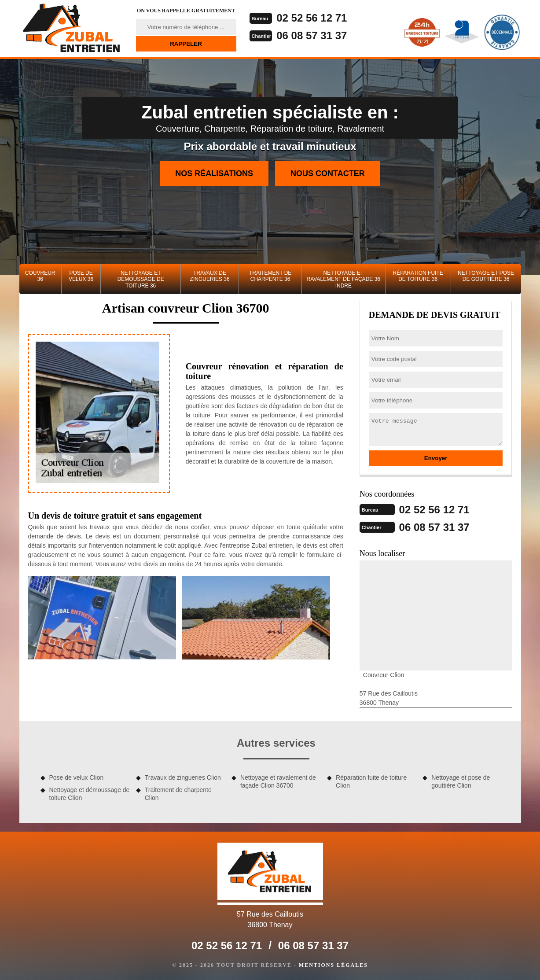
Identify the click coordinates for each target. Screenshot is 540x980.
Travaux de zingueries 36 (210, 276)
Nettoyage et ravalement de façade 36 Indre (343, 279)
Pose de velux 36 (81, 276)
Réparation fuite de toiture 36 (418, 276)
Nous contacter (328, 173)
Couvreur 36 (40, 276)
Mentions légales (333, 965)
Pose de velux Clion (77, 777)
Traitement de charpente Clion (178, 794)
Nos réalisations (214, 173)
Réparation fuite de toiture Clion (371, 781)
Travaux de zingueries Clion (183, 777)
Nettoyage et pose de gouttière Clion (461, 781)
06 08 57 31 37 (312, 35)
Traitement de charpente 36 (270, 276)
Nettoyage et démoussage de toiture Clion (90, 794)
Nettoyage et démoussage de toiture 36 (141, 279)
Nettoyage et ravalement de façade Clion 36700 (278, 781)
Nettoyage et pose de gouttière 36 (486, 276)
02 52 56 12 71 (312, 18)
